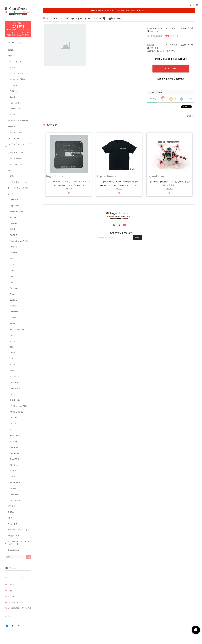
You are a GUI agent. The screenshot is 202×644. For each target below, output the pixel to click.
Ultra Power (15, 388)
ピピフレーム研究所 (18, 406)
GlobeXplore (15, 500)
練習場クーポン (15, 536)
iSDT (12, 265)
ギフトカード (14, 506)
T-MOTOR (14, 459)
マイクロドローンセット (19, 182)
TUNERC (14, 471)
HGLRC (13, 418)
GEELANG (15, 382)
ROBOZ (13, 235)
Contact (12, 596)
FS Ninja (14, 465)
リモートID (13, 524)
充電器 (11, 176)
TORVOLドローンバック (19, 530)
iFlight (13, 365)
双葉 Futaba (15, 400)
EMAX (13, 371)
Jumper (13, 217)
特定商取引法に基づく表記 (20, 608)
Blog (10, 591)
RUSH (13, 324)
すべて (153, 99)
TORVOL (14, 441)
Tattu (12, 259)
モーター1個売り (17, 132)
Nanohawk (15, 103)
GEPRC (13, 488)
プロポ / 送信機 (15, 159)
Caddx (13, 270)
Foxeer (13, 318)
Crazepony (15, 288)
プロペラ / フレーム (17, 153)
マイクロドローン (16, 62)
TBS (12, 347)
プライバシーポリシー (18, 602)
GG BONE (14, 447)
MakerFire (14, 376)
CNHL (12, 335)
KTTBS (13, 341)
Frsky (12, 294)
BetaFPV (14, 200)
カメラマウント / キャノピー (18, 145)
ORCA (13, 394)
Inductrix (14, 306)
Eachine (13, 300)
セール (11, 56)
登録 (137, 237)
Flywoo (13, 430)
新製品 (11, 50)
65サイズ (14, 67)
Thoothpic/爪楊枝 (17, 79)
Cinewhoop (15, 109)
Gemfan (13, 253)
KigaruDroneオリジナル (20, 241)
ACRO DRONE (16, 412)
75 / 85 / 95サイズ (18, 73)
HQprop (13, 247)
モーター (12, 126)
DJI (11, 359)
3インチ (13, 115)
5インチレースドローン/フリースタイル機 (18, 543)
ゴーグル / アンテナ (17, 164)
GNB (12, 282)
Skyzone (14, 223)
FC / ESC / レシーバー (18, 121)
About (11, 585)
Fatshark (14, 312)
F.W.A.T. (14, 477)
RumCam (14, 276)
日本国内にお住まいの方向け (171, 79)
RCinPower (15, 483)
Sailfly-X (14, 91)
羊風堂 (13, 229)
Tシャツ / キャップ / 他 (18, 188)
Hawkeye (14, 494)
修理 (10, 518)
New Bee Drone (17, 212)
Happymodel (15, 206)
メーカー (12, 194)
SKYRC (13, 424)
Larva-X (13, 85)
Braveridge (15, 435)
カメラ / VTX (14, 138)
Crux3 (12, 97)
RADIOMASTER (17, 329)
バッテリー (13, 170)
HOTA (12, 353)
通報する (190, 116)
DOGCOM (14, 453)
